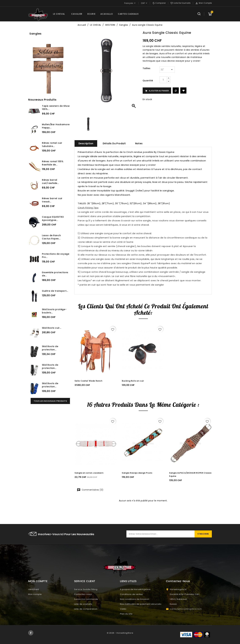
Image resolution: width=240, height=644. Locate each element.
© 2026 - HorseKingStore (120, 633)
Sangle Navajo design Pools (137, 473)
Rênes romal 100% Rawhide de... (53, 163)
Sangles (35, 34)
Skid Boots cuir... (52, 328)
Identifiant (34, 589)
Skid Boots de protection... (50, 348)
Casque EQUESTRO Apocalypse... (53, 219)
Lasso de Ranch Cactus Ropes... (51, 237)
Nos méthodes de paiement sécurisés (141, 604)
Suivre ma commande (86, 599)
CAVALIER (77, 14)
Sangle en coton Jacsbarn (89, 473)
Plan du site (126, 614)
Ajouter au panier (157, 91)
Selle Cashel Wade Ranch (88, 381)
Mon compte (35, 594)
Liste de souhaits (83, 604)
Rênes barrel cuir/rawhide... (50, 182)
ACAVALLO (107, 14)
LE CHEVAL (59, 14)
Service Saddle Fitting (86, 589)
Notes (139, 143)
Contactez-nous (83, 594)
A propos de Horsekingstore (135, 589)
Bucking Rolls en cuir (133, 381)
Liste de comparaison (86, 609)
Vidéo (123, 609)
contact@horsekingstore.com (186, 609)
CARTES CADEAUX (128, 14)
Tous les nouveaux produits (50, 401)
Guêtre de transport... (55, 291)
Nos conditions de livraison (135, 599)
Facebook (31, 633)
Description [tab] (86, 143)
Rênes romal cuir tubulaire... (52, 145)
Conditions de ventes (131, 594)
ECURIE (91, 14)
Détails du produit (114, 143)
